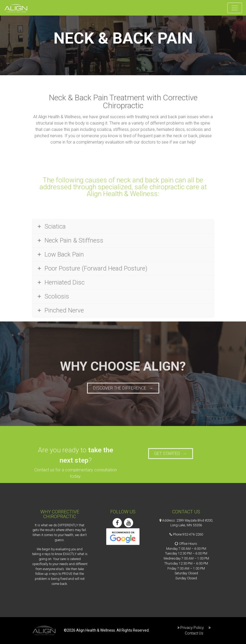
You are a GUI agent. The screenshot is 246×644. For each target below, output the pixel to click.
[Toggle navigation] (235, 8)
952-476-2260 (193, 534)
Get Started (167, 458)
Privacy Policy (192, 628)
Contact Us (194, 633)
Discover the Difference (120, 392)
